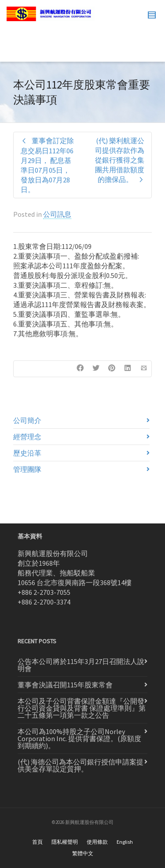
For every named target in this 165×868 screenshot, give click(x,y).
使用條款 (97, 842)
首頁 (37, 842)
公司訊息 (57, 214)
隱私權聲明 (65, 842)
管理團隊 (27, 469)
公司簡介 (27, 420)
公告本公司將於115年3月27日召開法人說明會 (81, 665)
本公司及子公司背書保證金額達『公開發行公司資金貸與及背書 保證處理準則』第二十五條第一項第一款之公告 (82, 708)
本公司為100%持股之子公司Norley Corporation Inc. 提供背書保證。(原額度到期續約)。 (79, 738)
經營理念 (27, 437)
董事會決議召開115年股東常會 (65, 685)
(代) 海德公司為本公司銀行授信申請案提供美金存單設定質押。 (81, 765)
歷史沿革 (27, 453)
